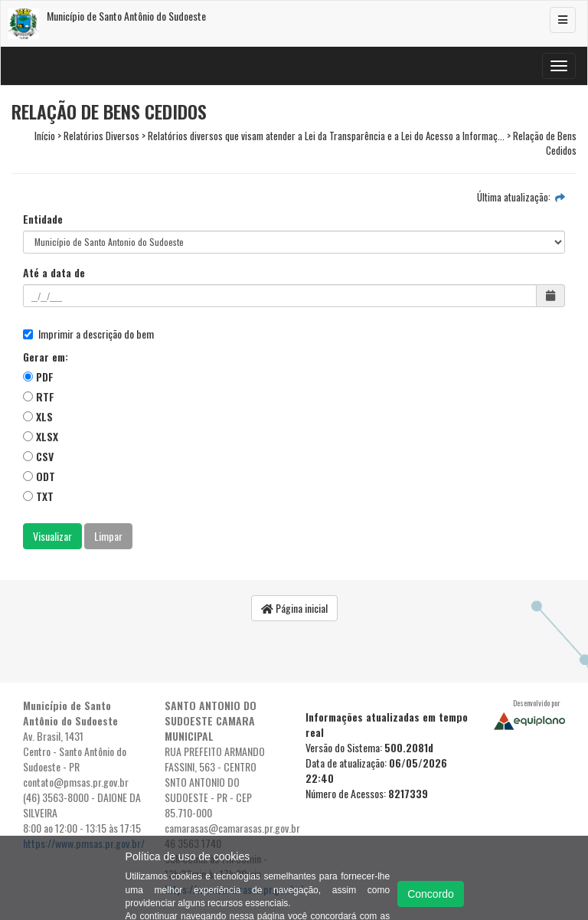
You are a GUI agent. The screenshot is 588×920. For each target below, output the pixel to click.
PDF (38, 377)
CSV (38, 456)
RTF (39, 396)
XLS (38, 416)
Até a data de (54, 273)
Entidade (43, 219)
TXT (38, 496)
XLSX (41, 436)
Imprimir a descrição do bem (88, 334)
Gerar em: (46, 357)
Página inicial (294, 608)
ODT (39, 476)
